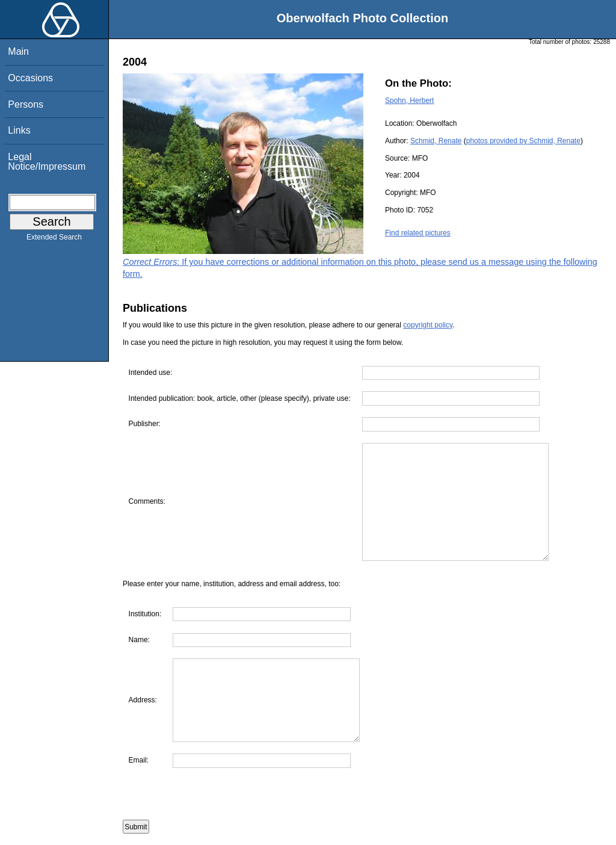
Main (18, 51)
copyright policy (428, 325)
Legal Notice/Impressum (47, 162)
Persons (26, 104)
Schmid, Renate (436, 141)
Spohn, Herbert (409, 101)
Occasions (30, 78)
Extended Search (54, 240)
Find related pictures (418, 233)
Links (19, 130)
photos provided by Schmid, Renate (523, 141)
